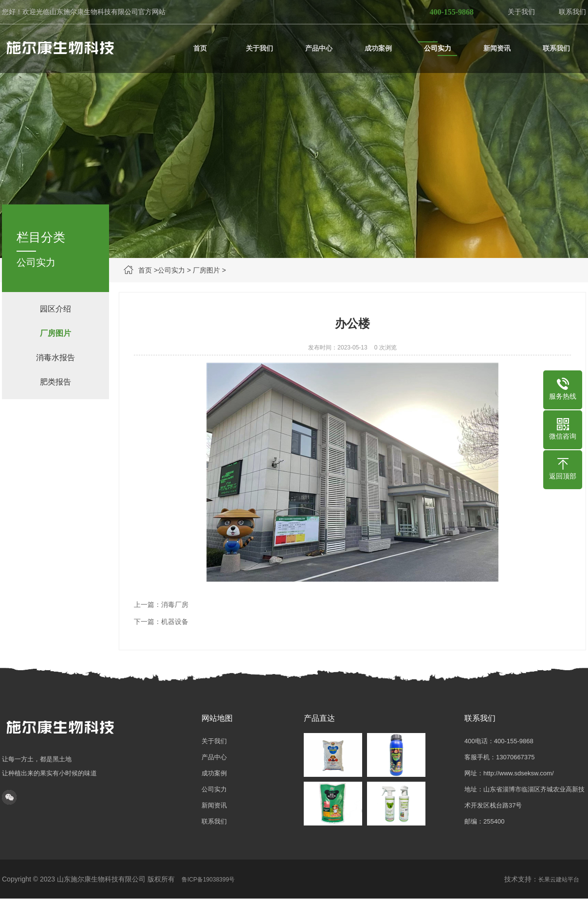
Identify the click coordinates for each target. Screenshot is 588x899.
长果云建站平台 (559, 880)
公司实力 (171, 270)
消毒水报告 (55, 358)
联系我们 (572, 12)
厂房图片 (206, 270)
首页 (145, 270)
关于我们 (521, 12)
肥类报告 (55, 382)
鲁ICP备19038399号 (208, 880)
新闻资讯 (214, 805)
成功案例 (214, 773)
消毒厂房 (175, 605)
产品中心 (214, 757)
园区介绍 (55, 309)
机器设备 (175, 622)
